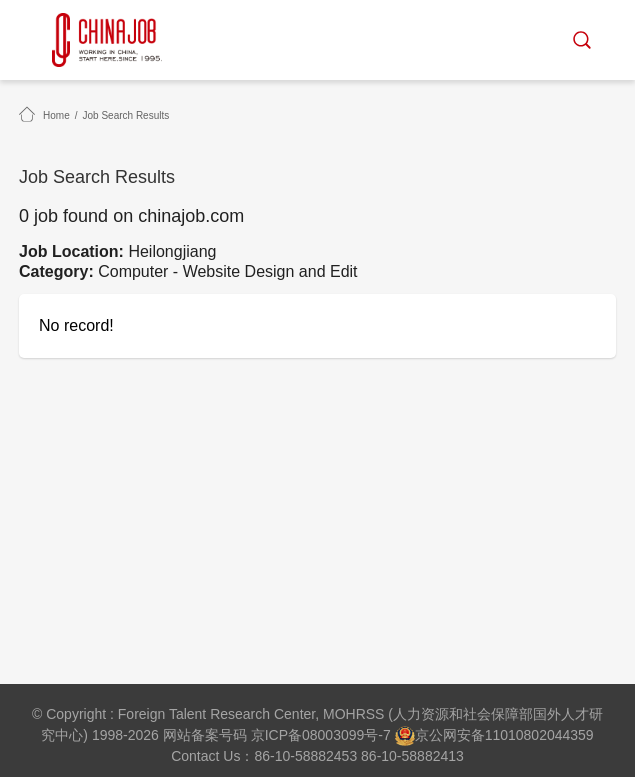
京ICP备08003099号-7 (321, 735)
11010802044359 (539, 735)
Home (56, 115)
